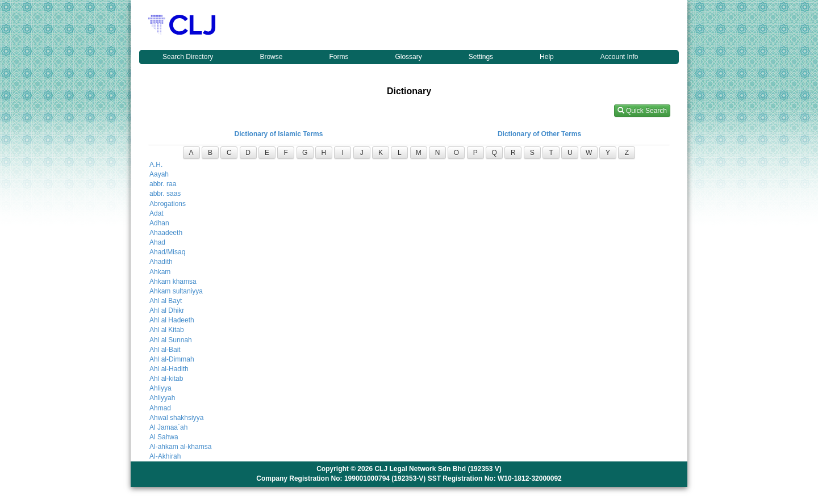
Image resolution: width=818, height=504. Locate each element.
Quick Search (642, 111)
